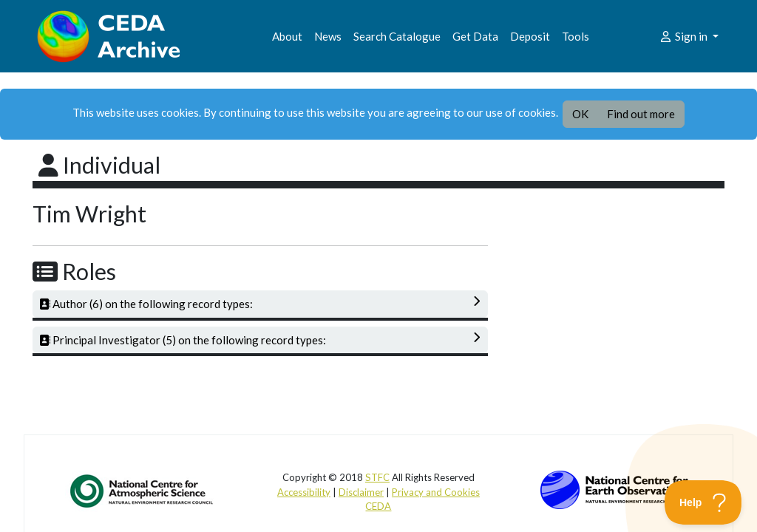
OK (580, 114)
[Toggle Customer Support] (703, 502)
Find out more (641, 114)
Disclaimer (361, 492)
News (328, 36)
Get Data (475, 36)
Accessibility (304, 492)
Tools (576, 36)
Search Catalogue (397, 36)
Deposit (530, 36)
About (287, 36)
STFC (377, 477)
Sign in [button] (684, 36)
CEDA (378, 506)
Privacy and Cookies (436, 492)
